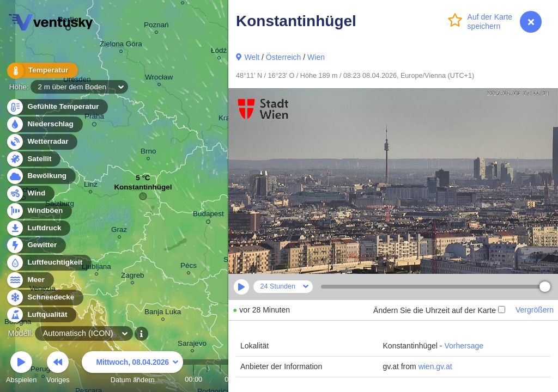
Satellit (33, 159)
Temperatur (41, 71)
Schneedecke (44, 298)
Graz (119, 231)
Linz (91, 186)
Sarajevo (192, 345)
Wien (316, 57)
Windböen (39, 211)
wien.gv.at (435, 366)
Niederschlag (44, 124)
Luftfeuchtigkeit (48, 263)
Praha (94, 118)
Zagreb (133, 277)
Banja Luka (163, 313)
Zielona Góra (121, 45)
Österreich (284, 57)
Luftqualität (41, 315)
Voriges (58, 369)
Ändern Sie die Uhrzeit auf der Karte (439, 310)
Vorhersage (464, 346)
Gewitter (36, 245)
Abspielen (21, 369)
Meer (30, 280)
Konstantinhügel (143, 190)
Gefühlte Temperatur (57, 107)
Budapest (208, 216)
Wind (30, 194)
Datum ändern (132, 369)
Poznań (156, 26)
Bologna (18, 323)
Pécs (189, 267)
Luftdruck (38, 228)
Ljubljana (96, 268)
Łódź (219, 52)
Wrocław (159, 79)
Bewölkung (41, 176)
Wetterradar (42, 142)
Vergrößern (535, 310)
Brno (148, 153)
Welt (252, 57)
